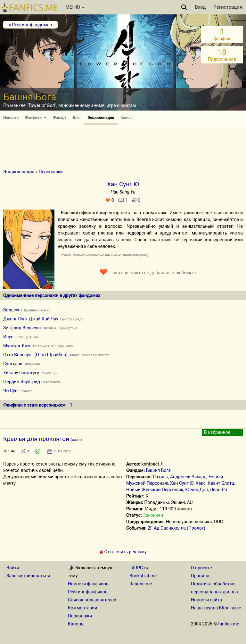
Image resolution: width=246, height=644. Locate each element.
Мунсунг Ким (17, 346)
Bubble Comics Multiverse (89, 355)
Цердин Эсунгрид (22, 382)
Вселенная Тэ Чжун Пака (52, 346)
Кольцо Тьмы (27, 337)
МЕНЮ (75, 7)
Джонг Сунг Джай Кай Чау (31, 319)
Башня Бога (158, 470)
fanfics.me (229, 624)
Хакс (201, 483)
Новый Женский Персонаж (155, 490)
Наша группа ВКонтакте (216, 608)
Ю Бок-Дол (197, 490)
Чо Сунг (11, 391)
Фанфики (36, 118)
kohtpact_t (152, 464)
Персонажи (51, 172)
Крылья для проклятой (36, 439)
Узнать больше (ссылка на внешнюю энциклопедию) (105, 255)
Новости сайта (206, 600)
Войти (13, 568)
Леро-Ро (218, 490)
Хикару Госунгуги (21, 373)
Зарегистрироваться (28, 576)
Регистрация (228, 7)
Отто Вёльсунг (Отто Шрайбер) (35, 355)
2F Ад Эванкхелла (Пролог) (176, 528)
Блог (77, 118)
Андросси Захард (188, 477)
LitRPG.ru (139, 568)
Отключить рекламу (123, 552)
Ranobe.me (141, 584)
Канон (126, 118)
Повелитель (51, 382)
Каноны (76, 624)
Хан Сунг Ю (182, 483)
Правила (200, 576)
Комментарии (82, 608)
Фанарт (60, 118)
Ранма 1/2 (49, 373)
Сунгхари (13, 364)
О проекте (201, 568)
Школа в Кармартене (60, 328)
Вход (201, 7)
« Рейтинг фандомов (30, 25)
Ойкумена (32, 364)
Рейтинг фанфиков (88, 592)
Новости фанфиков (88, 584)
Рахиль (160, 477)
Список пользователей (92, 600)
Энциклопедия (101, 118)
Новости (11, 118)
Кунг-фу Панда (71, 319)
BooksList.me (143, 576)
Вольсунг (13, 310)
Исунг (9, 337)
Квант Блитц (221, 483)
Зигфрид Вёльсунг (22, 328)
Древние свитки (37, 310)
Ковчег (26, 391)
